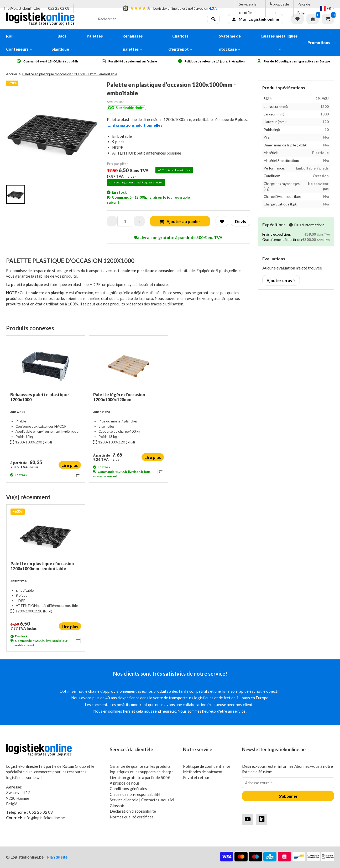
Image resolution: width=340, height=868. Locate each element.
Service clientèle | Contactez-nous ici (142, 800)
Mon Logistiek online (255, 19)
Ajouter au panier (180, 221)
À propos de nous (279, 8)
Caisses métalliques (279, 42)
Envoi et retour (196, 777)
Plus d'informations (307, 225)
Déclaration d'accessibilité (133, 811)
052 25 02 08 (59, 8)
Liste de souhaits (297, 19)
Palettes (95, 42)
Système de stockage (230, 43)
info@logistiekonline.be (22, 8)
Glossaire (118, 806)
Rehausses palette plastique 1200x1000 (40, 397)
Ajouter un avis (281, 280)
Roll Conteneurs (19, 43)
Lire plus (70, 465)
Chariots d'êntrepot (180, 43)
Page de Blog (304, 8)
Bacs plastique (62, 43)
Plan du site (57, 857)
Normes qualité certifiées (132, 817)
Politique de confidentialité (207, 766)
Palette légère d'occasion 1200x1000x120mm (119, 397)
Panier (328, 19)
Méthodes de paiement (203, 772)
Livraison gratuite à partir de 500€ (140, 777)
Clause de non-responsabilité (135, 794)
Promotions (319, 43)
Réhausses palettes (133, 43)
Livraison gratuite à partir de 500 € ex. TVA (178, 237)
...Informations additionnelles (135, 125)
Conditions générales (128, 788)
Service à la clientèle (248, 8)
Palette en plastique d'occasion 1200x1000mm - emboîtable (42, 566)
